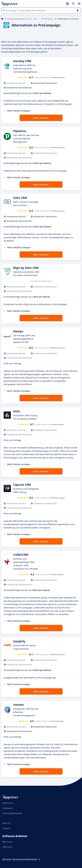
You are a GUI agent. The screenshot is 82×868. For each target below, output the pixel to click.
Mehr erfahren (41, 118)
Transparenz (8, 808)
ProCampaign (49, 19)
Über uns (6, 823)
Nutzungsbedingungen (12, 813)
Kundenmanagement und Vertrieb (20, 19)
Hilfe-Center (7, 847)
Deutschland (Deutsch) (27, 859)
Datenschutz (8, 803)
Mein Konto (7, 842)
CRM (38, 19)
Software (6, 828)
